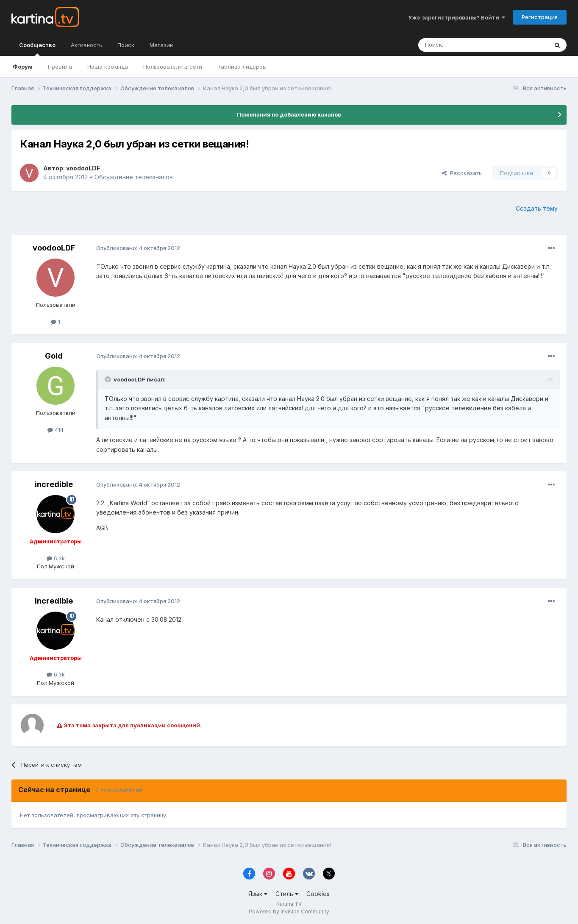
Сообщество (37, 49)
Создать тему (537, 208)
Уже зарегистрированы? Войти (457, 17)
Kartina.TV (289, 904)
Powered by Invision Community (289, 911)
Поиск (126, 45)
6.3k (56, 558)
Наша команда (108, 67)
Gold (54, 356)
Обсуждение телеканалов (134, 177)
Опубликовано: (138, 248)
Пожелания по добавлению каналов (289, 114)
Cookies (318, 894)
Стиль (287, 894)
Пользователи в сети (173, 67)
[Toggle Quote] (108, 379)
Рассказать (462, 173)
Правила (60, 67)
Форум (23, 67)
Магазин (161, 45)
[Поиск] (460, 45)
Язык (258, 894)
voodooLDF (83, 168)
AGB (102, 528)
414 (56, 430)
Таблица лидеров (242, 67)
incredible (54, 484)
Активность (86, 45)
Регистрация (540, 17)
